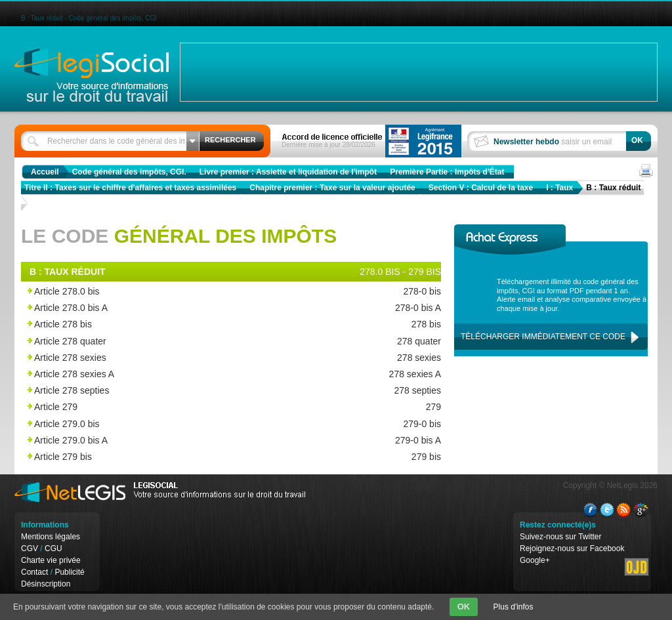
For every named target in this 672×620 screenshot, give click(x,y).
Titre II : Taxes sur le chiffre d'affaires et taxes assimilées (130, 188)
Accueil (45, 172)
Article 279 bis (200, 457)
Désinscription (46, 584)
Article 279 (200, 407)
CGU (53, 548)
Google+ (535, 560)
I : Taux (559, 188)
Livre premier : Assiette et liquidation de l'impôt (288, 172)
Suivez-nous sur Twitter (561, 537)
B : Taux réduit (613, 188)
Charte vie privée (51, 560)
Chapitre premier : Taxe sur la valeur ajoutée (332, 188)
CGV (30, 548)
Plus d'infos (514, 607)
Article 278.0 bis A (200, 308)
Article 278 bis (200, 324)
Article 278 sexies (200, 358)
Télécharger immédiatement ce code (543, 337)
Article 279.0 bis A (200, 441)
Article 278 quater (200, 341)
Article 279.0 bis (200, 424)
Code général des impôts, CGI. (129, 172)
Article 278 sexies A (200, 374)
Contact (34, 572)
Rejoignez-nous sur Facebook (572, 548)
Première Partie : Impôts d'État (447, 172)
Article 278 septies (200, 391)
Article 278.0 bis (200, 292)
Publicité (69, 572)
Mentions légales (51, 537)
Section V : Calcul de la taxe (481, 188)
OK (464, 607)
